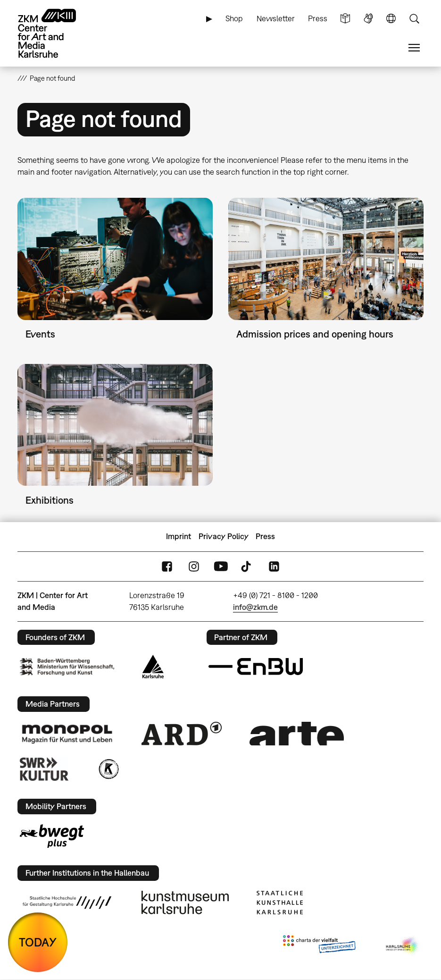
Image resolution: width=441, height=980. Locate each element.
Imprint (179, 536)
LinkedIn (274, 566)
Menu (414, 48)
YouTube (221, 566)
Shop (234, 18)
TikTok (247, 566)
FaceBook (167, 566)
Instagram (194, 566)
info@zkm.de (255, 607)
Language (391, 19)
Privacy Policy (224, 536)
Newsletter (276, 18)
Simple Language (345, 19)
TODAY (38, 942)
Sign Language (368, 19)
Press (318, 18)
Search (414, 19)
